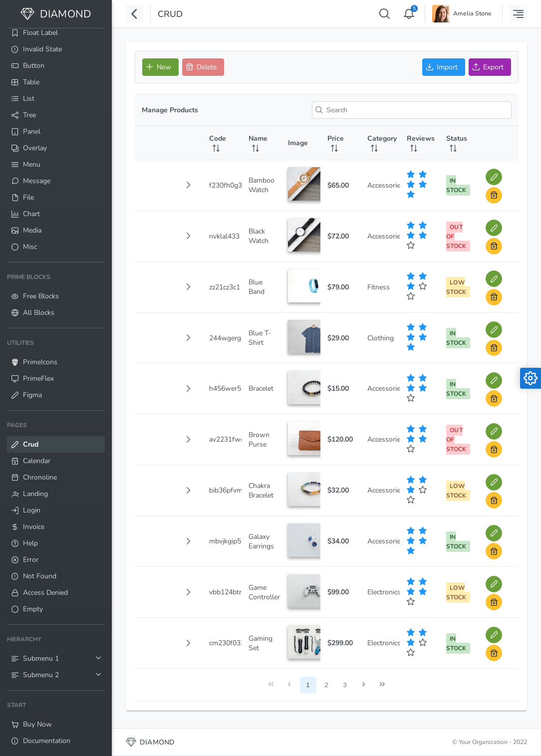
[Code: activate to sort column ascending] (222, 143)
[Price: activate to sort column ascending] (340, 143)
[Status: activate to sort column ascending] (459, 143)
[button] (188, 185)
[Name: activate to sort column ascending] (261, 143)
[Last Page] (382, 685)
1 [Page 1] (308, 685)
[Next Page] (364, 685)
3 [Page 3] (345, 685)
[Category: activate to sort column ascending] (380, 143)
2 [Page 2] (326, 685)
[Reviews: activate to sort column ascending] (419, 143)
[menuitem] (56, 33)
